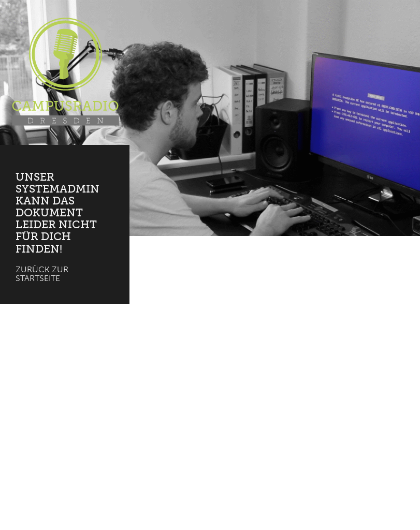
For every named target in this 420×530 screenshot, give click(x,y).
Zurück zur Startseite (42, 274)
